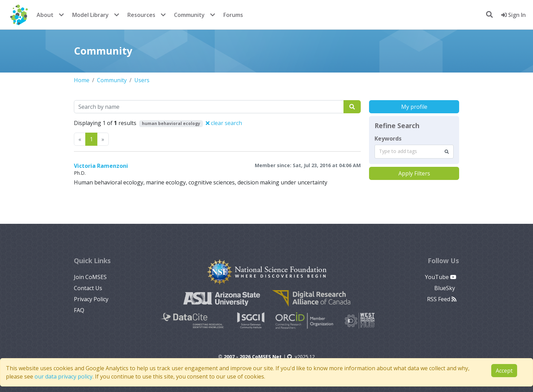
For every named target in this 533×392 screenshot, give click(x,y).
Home (82, 80)
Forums (233, 15)
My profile (414, 107)
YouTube (441, 277)
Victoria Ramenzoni (101, 166)
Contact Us (88, 288)
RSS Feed (442, 299)
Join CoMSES (90, 277)
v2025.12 (301, 357)
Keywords (388, 138)
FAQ (79, 310)
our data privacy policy (64, 376)
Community (189, 15)
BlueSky (445, 288)
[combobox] (414, 152)
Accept (504, 371)
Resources (141, 15)
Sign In (513, 15)
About (45, 15)
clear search (224, 123)
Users (142, 80)
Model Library (90, 15)
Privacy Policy (91, 299)
